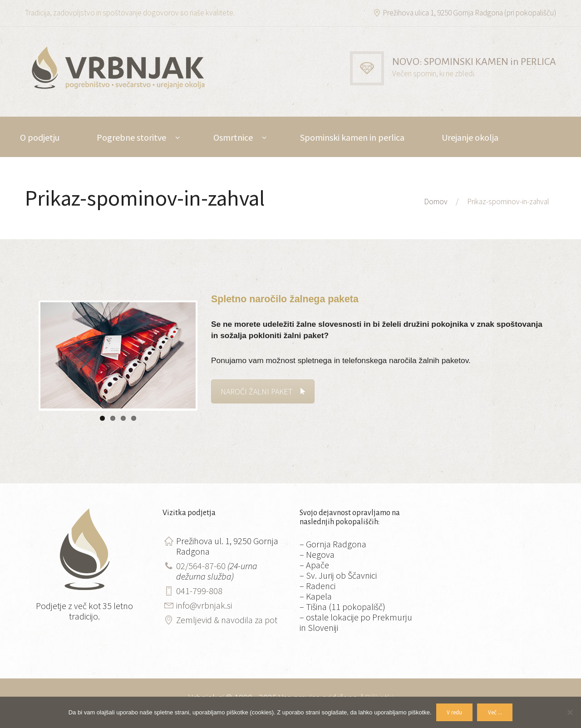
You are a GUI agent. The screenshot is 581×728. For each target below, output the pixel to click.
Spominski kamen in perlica (352, 137)
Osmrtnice (233, 137)
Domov (436, 202)
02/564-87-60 (201, 565)
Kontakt (36, 178)
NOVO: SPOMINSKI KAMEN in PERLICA (474, 62)
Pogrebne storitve (131, 137)
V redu (454, 712)
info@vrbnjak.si (204, 605)
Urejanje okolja (470, 137)
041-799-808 (199, 590)
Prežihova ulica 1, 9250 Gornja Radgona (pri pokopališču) (469, 13)
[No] (570, 712)
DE (94, 178)
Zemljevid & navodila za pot (227, 619)
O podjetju (40, 137)
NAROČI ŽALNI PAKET (263, 391)
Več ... (495, 712)
